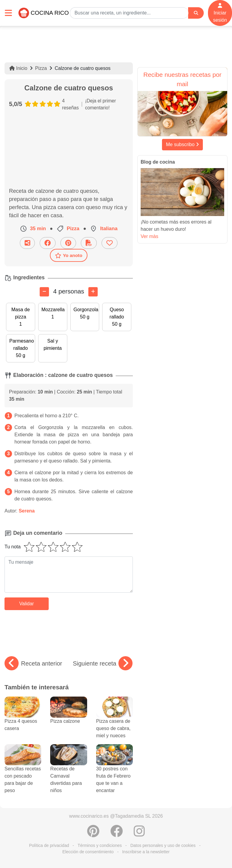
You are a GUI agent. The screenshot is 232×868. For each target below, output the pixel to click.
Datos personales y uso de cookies (163, 845)
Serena (27, 511)
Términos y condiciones (100, 845)
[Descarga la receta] (89, 243)
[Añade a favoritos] (110, 243)
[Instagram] (139, 834)
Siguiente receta (103, 663)
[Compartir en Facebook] (48, 243)
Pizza (41, 68)
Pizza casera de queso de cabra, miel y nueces (114, 721)
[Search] (196, 13)
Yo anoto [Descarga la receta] (69, 255)
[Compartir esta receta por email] (27, 243)
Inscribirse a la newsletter (146, 852)
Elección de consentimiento (88, 852)
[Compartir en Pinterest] (68, 243)
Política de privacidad (49, 845)
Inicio (18, 68)
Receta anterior (33, 663)
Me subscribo (182, 144)
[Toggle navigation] (8, 13)
